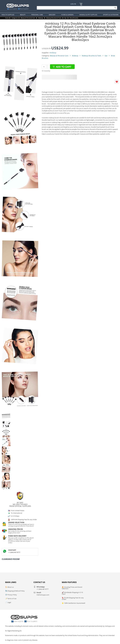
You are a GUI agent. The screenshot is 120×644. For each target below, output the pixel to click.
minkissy (53, 53)
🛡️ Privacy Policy (11, 595)
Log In (73, 4)
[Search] (76, 8)
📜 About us (9, 587)
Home (7, 18)
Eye (65, 18)
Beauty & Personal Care (28, 18)
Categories (15, 18)
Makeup (41, 18)
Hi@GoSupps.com (43, 595)
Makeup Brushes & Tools (54, 18)
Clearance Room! (11, 559)
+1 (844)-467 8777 (14, 552)
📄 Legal (8, 602)
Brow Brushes (74, 18)
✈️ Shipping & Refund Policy (15, 591)
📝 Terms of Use (11, 599)
